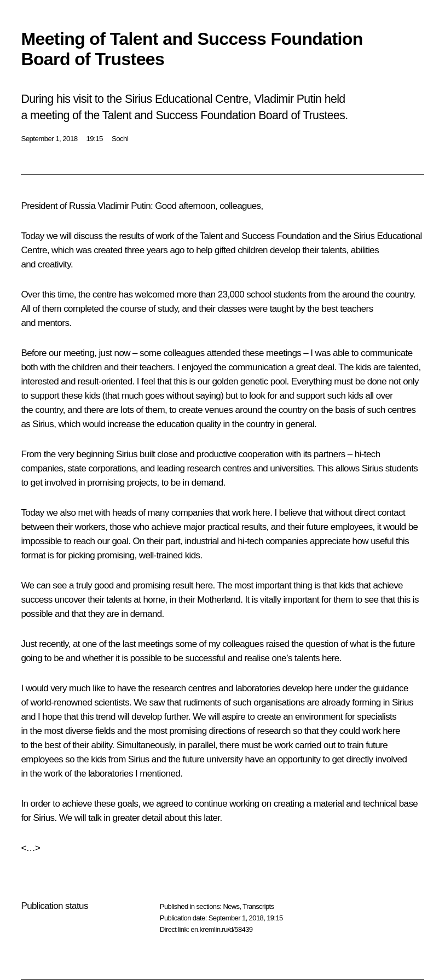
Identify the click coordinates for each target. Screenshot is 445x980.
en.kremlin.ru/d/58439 (221, 929)
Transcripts (258, 906)
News (231, 906)
